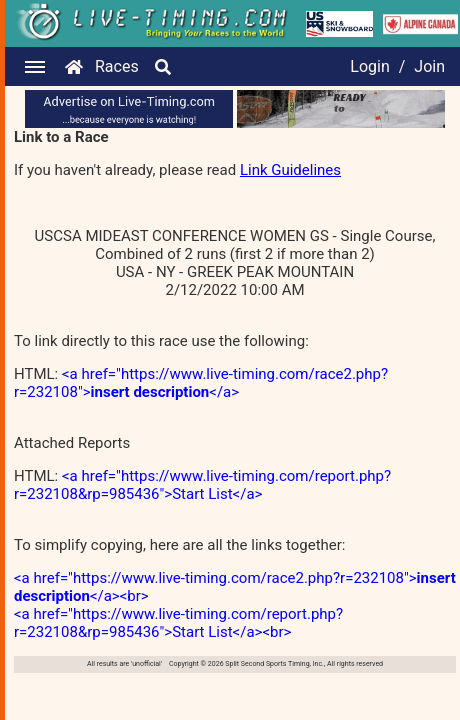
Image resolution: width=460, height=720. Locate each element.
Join (429, 66)
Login (369, 66)
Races (117, 66)
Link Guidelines (290, 170)
